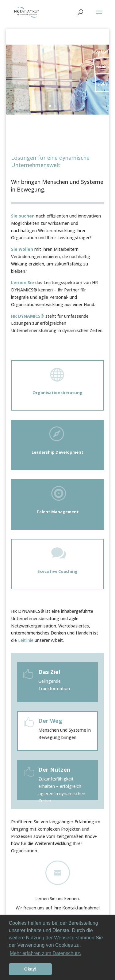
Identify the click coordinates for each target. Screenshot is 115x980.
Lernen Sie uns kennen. (58, 898)
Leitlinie (26, 640)
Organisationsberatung (57, 393)
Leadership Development (57, 452)
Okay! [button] (30, 969)
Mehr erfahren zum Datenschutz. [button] (46, 953)
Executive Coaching (57, 571)
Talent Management (58, 512)
